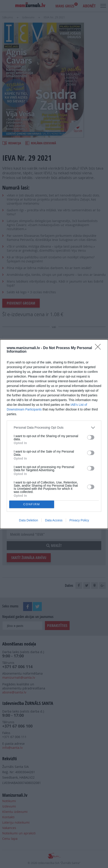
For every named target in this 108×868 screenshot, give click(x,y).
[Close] (99, 348)
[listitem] (54, 428)
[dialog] (54, 434)
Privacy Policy (79, 520)
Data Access (54, 520)
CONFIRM (32, 504)
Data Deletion (29, 520)
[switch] (91, 437)
